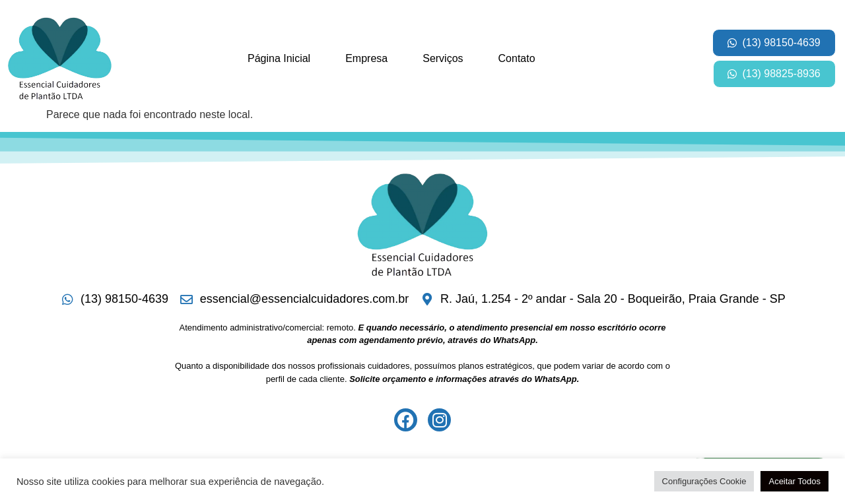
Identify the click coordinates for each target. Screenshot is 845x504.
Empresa (366, 58)
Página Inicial (279, 58)
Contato (517, 58)
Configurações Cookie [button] (704, 481)
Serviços (443, 58)
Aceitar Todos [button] (794, 481)
